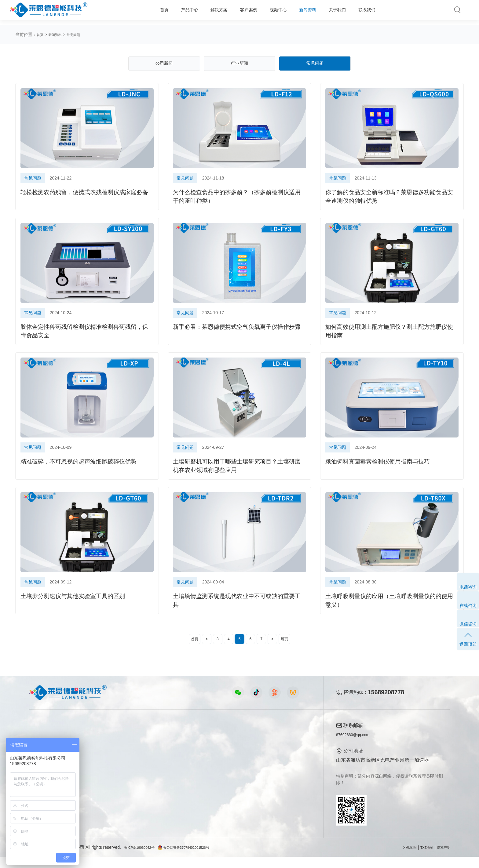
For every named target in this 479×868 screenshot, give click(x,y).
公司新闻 (164, 65)
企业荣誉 (282, 769)
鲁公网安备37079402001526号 (198, 859)
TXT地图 (421, 859)
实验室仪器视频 (169, 789)
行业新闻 (239, 65)
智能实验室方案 (105, 789)
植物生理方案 (102, 779)
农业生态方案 (102, 748)
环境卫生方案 (102, 800)
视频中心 (254, 13)
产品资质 (282, 758)
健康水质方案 (102, 769)
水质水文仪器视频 (171, 769)
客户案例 (217, 13)
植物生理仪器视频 (171, 779)
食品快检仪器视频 (171, 758)
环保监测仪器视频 (171, 800)
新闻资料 (290, 13)
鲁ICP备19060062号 (144, 859)
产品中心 (144, 13)
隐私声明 (442, 859)
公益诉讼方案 (102, 810)
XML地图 (401, 859)
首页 (113, 13)
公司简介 (282, 748)
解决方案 (181, 13)
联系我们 (363, 13)
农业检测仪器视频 (171, 748)
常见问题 (81, 35)
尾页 (297, 649)
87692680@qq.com (357, 746)
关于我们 (327, 13)
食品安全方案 (102, 758)
